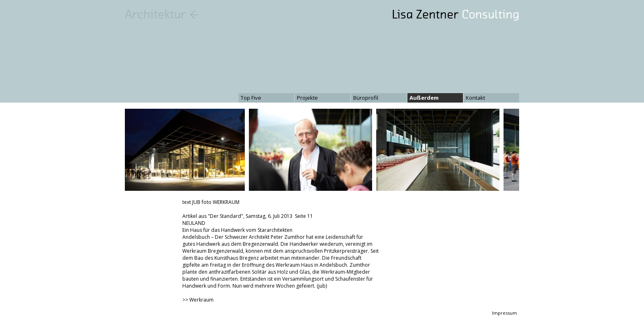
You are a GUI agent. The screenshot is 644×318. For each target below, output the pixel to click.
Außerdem (424, 98)
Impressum (505, 313)
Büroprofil (366, 98)
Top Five (251, 98)
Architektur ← (162, 14)
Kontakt (475, 98)
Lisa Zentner (455, 14)
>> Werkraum (198, 300)
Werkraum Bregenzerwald (213, 251)
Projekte (307, 98)
